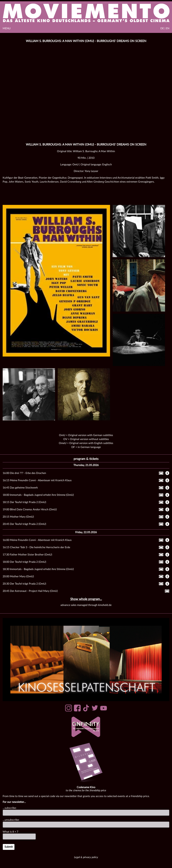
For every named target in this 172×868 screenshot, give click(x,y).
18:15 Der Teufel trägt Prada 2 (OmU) (24, 502)
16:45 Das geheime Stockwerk (20, 488)
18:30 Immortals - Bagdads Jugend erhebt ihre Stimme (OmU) (38, 569)
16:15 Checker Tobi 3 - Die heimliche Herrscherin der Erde (36, 547)
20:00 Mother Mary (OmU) (18, 576)
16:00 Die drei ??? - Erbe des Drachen (24, 473)
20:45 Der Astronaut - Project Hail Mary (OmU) (30, 591)
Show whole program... (86, 599)
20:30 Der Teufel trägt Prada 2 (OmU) (24, 584)
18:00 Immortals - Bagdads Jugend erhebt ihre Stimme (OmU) (38, 495)
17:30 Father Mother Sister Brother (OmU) (27, 555)
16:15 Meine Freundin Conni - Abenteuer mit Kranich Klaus (37, 480)
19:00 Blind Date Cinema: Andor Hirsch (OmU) (30, 509)
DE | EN (165, 28)
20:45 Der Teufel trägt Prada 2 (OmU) (24, 524)
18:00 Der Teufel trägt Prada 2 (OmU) (24, 562)
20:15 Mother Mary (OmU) (18, 517)
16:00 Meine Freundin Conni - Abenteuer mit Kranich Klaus (37, 540)
